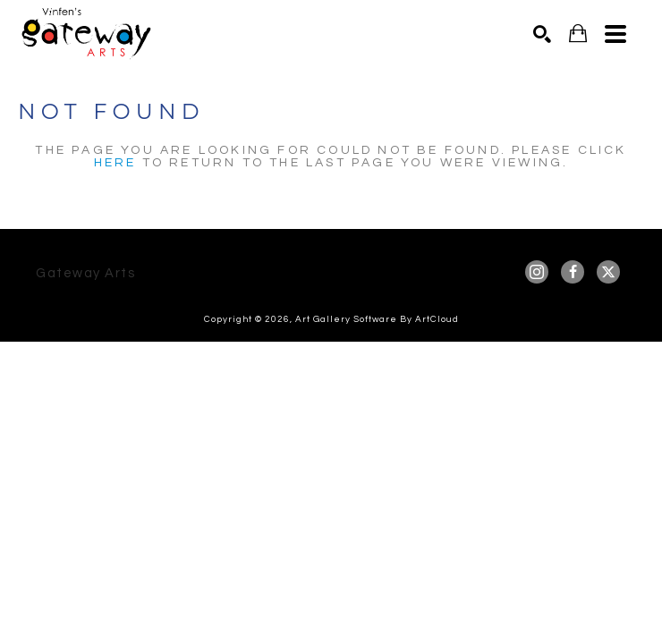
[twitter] (608, 272)
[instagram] (537, 272)
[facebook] (573, 272)
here (115, 163)
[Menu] (615, 34)
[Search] (542, 34)
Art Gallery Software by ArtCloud (377, 319)
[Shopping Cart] (578, 34)
